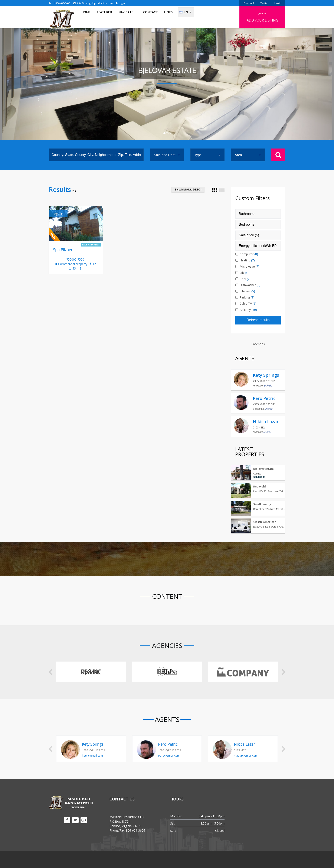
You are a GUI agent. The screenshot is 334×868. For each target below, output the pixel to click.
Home (86, 17)
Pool (245, 279)
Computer (248, 254)
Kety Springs (266, 375)
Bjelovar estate (263, 469)
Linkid (278, 3)
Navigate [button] (127, 17)
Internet (247, 291)
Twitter (264, 3)
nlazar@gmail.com (246, 756)
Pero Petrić (264, 398)
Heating (247, 260)
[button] (25, 84)
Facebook (249, 3)
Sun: (173, 831)
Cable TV (247, 304)
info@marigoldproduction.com (93, 3)
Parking (246, 297)
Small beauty (262, 504)
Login (120, 3)
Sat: (173, 823)
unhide (268, 386)
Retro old (260, 486)
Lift (244, 273)
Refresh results (258, 320)
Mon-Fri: (176, 816)
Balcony (248, 310)
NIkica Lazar (266, 422)
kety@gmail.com (92, 756)
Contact (150, 17)
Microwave (249, 266)
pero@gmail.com (169, 756)
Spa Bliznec (63, 250)
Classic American (265, 522)
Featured (104, 17)
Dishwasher (249, 285)
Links (168, 17)
